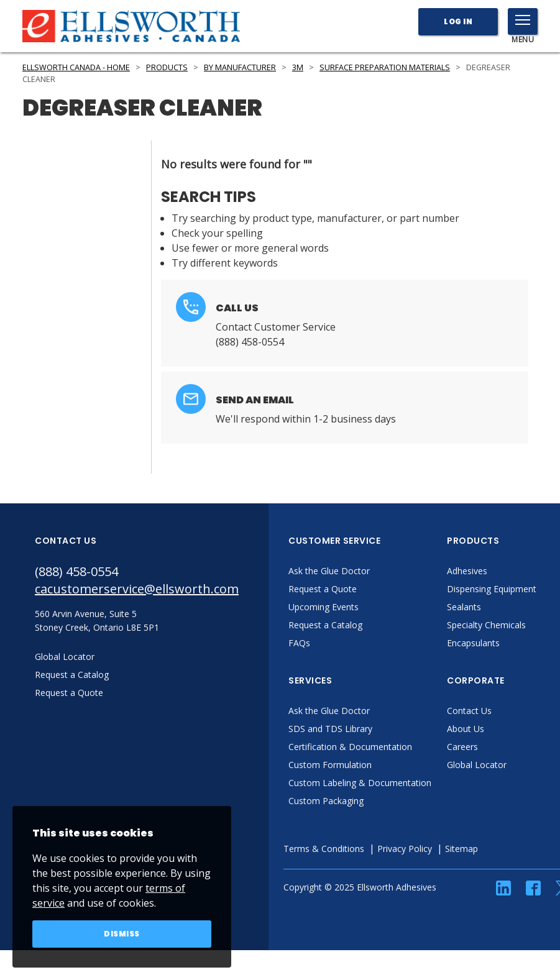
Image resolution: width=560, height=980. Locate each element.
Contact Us (469, 711)
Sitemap (461, 849)
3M (298, 67)
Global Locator (477, 765)
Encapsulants (473, 643)
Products (167, 67)
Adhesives (467, 571)
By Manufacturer (240, 67)
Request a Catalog (325, 625)
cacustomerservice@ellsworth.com (137, 589)
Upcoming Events (324, 607)
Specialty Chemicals (486, 625)
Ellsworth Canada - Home (76, 67)
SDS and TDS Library (330, 729)
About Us (466, 729)
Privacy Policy (405, 849)
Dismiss (122, 934)
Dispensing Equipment (492, 589)
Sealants (464, 607)
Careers (462, 747)
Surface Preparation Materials (385, 67)
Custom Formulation (330, 765)
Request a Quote (323, 589)
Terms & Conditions (324, 849)
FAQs (299, 643)
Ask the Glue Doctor (329, 571)
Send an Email (255, 400)
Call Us (237, 308)
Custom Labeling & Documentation (360, 783)
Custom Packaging (326, 801)
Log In (458, 21)
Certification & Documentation (350, 747)
